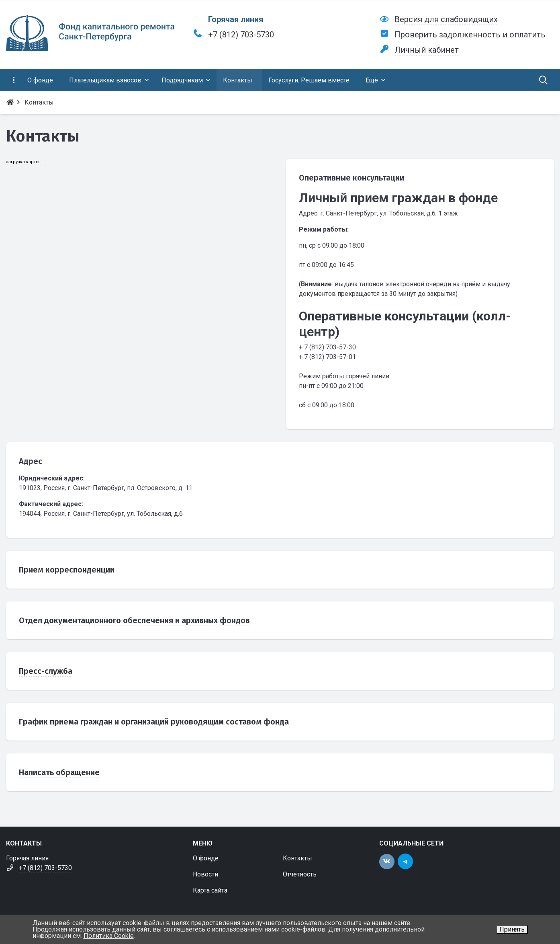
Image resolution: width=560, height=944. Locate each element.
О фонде (206, 858)
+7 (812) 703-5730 (241, 35)
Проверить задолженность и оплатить (470, 35)
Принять (512, 929)
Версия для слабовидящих (446, 19)
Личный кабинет (427, 50)
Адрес (31, 461)
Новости (205, 874)
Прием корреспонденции (67, 570)
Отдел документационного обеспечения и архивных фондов (134, 620)
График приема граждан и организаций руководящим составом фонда (154, 722)
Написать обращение (59, 772)
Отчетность (300, 874)
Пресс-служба (46, 671)
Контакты (297, 858)
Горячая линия (236, 19)
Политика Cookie (109, 936)
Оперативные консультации (352, 178)
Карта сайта (210, 890)
